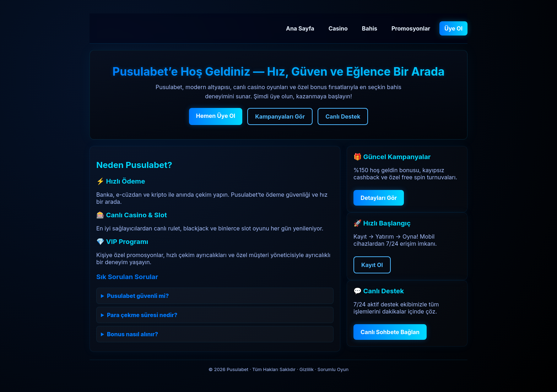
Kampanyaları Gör (280, 116)
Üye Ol (453, 28)
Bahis (370, 28)
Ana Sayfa (300, 28)
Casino (338, 28)
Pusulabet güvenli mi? (138, 296)
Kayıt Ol (372, 265)
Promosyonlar (411, 28)
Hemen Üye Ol (216, 116)
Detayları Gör (379, 198)
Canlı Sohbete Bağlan (390, 332)
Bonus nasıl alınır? (133, 334)
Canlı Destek (343, 116)
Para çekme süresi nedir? (142, 315)
